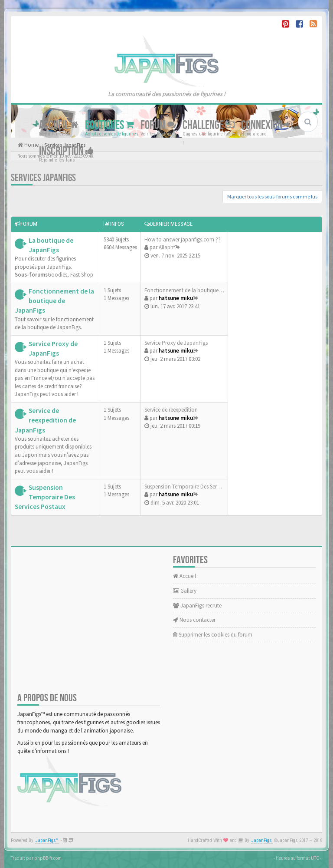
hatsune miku (176, 298)
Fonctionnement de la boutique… (184, 290)
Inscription (66, 151)
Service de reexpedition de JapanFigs (45, 420)
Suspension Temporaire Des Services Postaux (45, 497)
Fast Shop (82, 275)
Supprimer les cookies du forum (213, 635)
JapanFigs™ (47, 840)
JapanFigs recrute (197, 606)
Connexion (266, 125)
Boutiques (109, 125)
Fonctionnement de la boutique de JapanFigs (54, 301)
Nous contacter (194, 620)
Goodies (57, 275)
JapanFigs (262, 840)
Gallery (185, 591)
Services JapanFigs (43, 178)
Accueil (59, 125)
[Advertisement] (275, 373)
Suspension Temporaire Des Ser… (183, 487)
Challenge (209, 125)
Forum (158, 125)
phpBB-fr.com (48, 858)
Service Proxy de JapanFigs (176, 343)
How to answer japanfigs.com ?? (183, 239)
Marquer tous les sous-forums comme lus (272, 196)
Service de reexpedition (171, 410)
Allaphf (167, 247)
